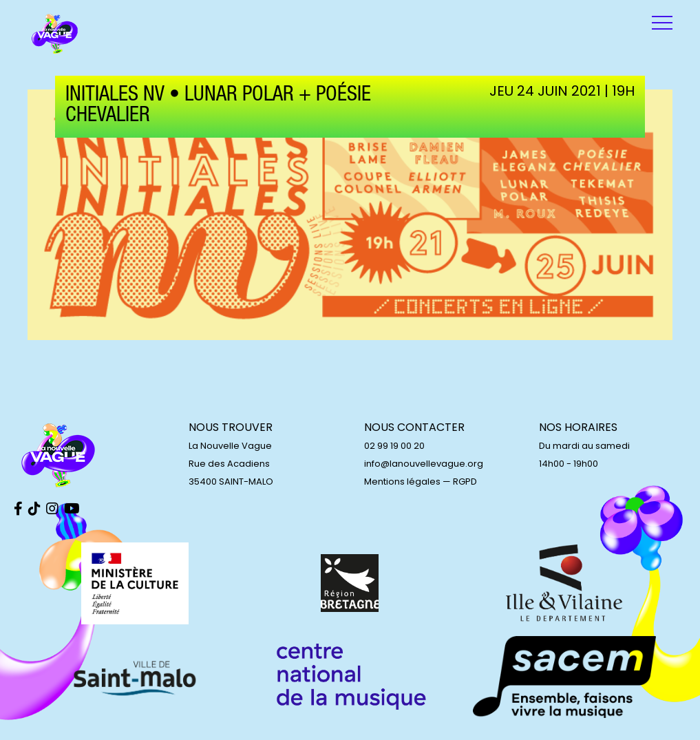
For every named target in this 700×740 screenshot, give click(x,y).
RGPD (465, 482)
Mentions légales (402, 482)
